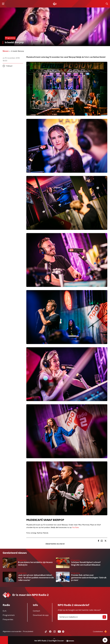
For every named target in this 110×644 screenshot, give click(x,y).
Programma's (9, 615)
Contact (36, 611)
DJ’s (5, 611)
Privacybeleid (28, 631)
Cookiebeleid (98, 632)
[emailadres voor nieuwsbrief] (82, 617)
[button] (105, 640)
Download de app (41, 615)
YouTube (75, 527)
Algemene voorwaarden (12, 631)
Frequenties (8, 620)
